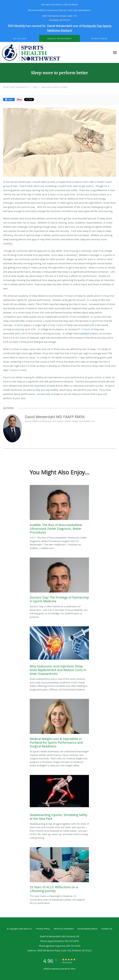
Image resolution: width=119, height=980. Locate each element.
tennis (20, 325)
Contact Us (107, 929)
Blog (35, 87)
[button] (59, 39)
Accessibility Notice (87, 929)
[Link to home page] (56, 53)
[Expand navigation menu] (115, 52)
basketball (84, 333)
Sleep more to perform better (54, 87)
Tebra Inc (28, 929)
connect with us (45, 394)
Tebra (73, 969)
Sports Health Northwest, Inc (16, 87)
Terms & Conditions (64, 929)
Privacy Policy (43, 929)
